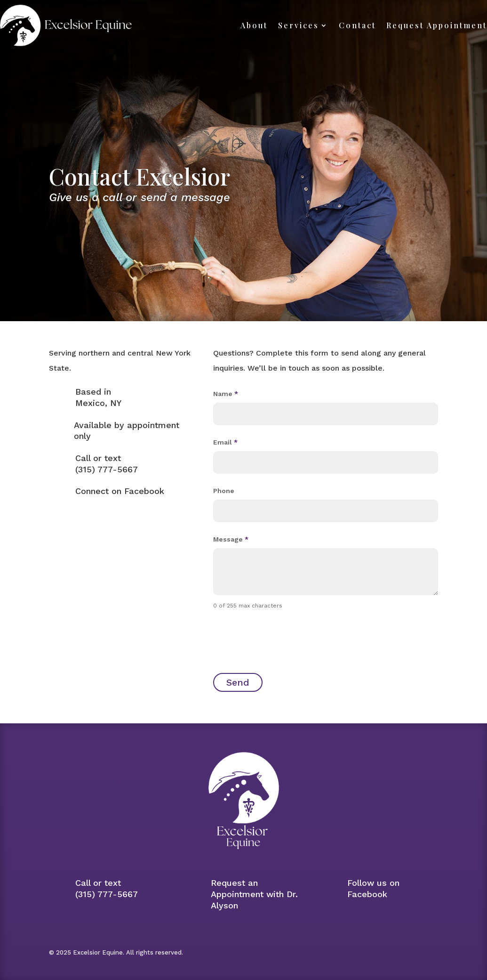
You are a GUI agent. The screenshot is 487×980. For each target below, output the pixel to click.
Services (299, 25)
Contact (357, 25)
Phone (224, 491)
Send (238, 682)
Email (225, 442)
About (254, 25)
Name (226, 394)
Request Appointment (437, 25)
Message (231, 539)
